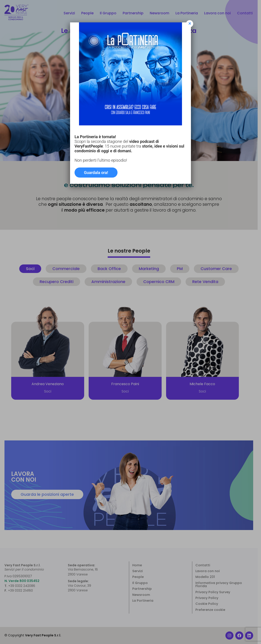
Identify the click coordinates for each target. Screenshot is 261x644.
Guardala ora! (96, 173)
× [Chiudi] (190, 24)
